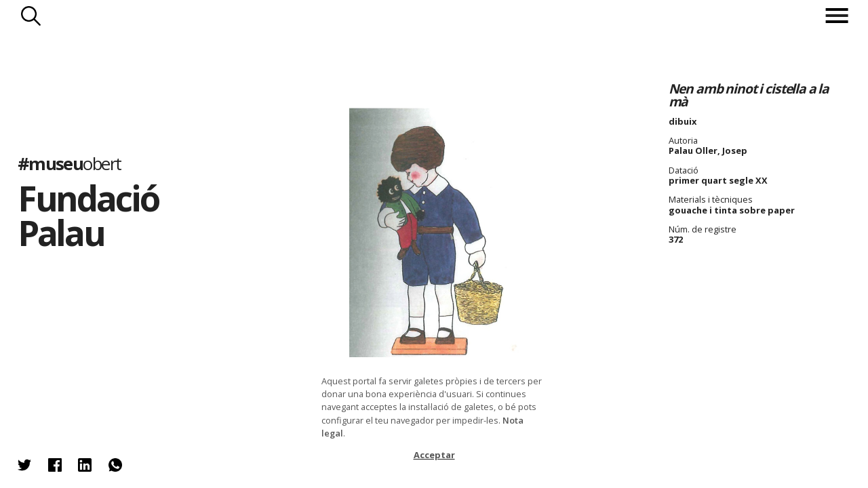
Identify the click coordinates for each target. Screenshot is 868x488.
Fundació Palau (88, 215)
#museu (70, 163)
